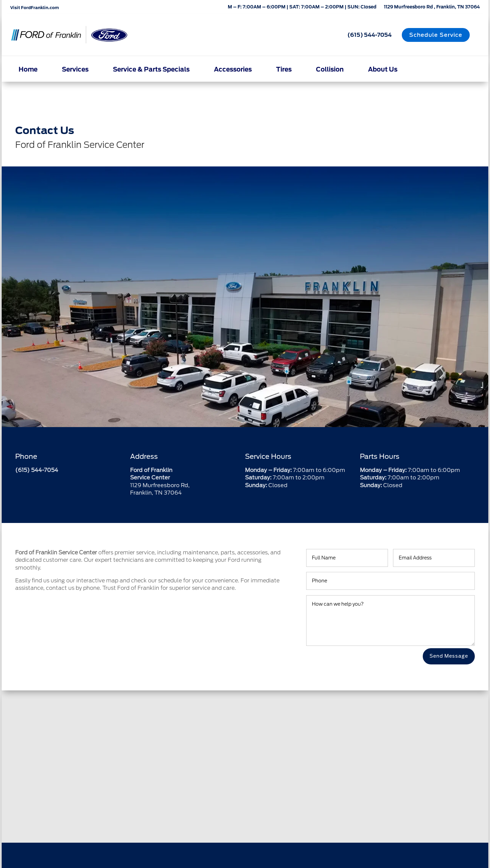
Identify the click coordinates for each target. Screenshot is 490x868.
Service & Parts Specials (151, 69)
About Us (383, 69)
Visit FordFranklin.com (34, 8)
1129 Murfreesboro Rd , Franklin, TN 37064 (432, 7)
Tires (284, 69)
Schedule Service (436, 35)
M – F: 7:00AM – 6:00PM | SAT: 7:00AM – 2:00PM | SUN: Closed (302, 7)
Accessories (233, 69)
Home (28, 69)
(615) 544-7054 (370, 35)
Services (75, 69)
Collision (330, 69)
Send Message (449, 656)
